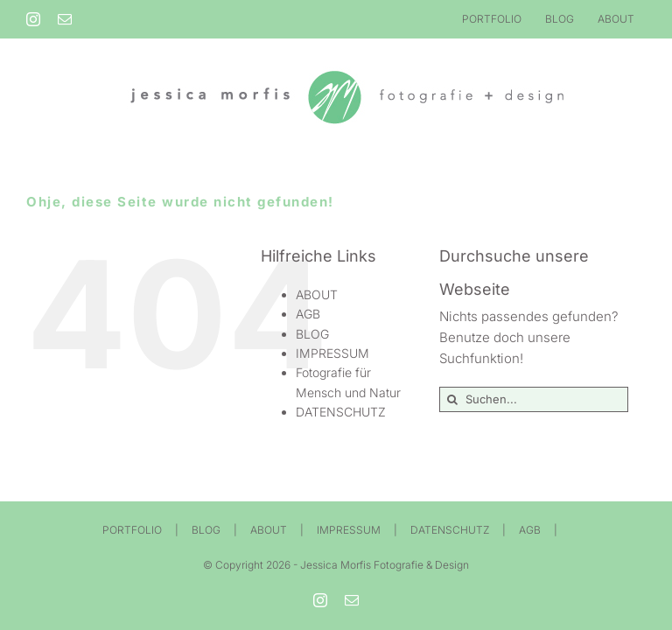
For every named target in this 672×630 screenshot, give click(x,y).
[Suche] (452, 399)
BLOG (312, 334)
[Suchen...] (534, 399)
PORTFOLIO (132, 530)
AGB (308, 314)
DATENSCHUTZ (341, 412)
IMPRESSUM (332, 353)
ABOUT (317, 294)
